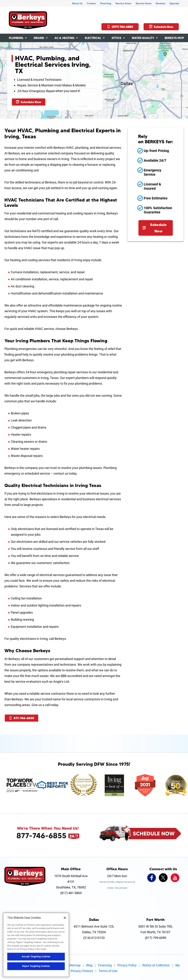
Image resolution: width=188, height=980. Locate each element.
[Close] (65, 918)
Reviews (161, 3)
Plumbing (16, 38)
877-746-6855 (22, 718)
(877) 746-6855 (120, 27)
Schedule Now (161, 27)
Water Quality (143, 38)
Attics (116, 38)
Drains (39, 38)
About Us (77, 3)
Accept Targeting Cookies (36, 957)
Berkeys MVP (174, 38)
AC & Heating (64, 38)
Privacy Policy (127, 965)
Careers (91, 3)
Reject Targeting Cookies (36, 966)
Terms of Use (108, 971)
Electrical (93, 38)
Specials (174, 3)
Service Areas (123, 3)
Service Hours (144, 3)
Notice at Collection (156, 965)
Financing (106, 3)
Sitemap (75, 965)
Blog (89, 965)
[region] (36, 945)
